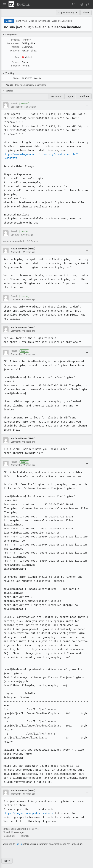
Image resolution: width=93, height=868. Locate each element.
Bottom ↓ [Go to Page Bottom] (56, 96)
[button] (85, 4)
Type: (17, 57)
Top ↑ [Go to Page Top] (7, 857)
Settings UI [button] (29, 43)
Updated (15, 235)
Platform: (15, 51)
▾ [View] (77, 13)
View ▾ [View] (86, 13)
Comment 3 (16, 327)
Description (16, 107)
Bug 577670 (21, 21)
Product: (16, 40)
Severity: (16, 66)
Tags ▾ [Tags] (70, 96)
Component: (14, 43)
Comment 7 (16, 790)
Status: (17, 78)
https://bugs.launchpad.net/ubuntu (28, 809)
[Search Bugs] (74, 4)
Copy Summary (66, 13)
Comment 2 (16, 299)
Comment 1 (16, 252)
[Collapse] (87, 105)
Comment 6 (16, 461)
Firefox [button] (26, 40)
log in (19, 840)
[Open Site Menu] (4, 4)
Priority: (16, 62)
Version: (16, 47)
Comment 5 (16, 438)
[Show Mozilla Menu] (11, 4)
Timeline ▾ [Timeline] (84, 96)
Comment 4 (16, 350)
